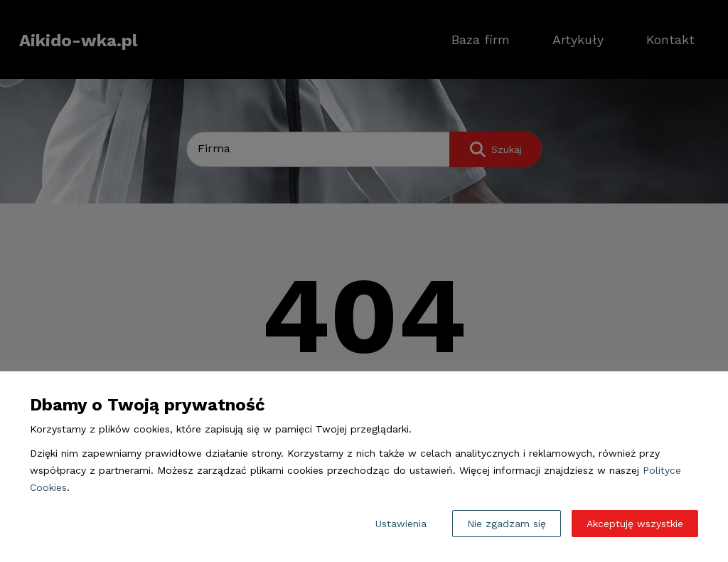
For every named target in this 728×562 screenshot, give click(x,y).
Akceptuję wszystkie (635, 524)
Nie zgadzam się (507, 524)
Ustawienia (401, 524)
